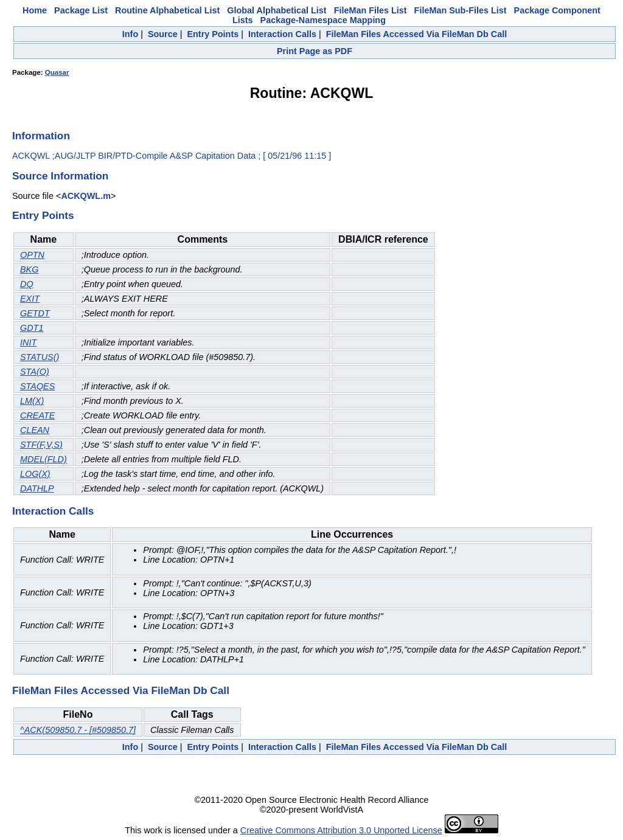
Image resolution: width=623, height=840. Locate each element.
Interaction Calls (282, 34)
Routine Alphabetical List (167, 10)
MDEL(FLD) (44, 459)
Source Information (60, 176)
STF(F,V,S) (41, 445)
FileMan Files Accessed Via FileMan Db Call (417, 34)
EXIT (30, 299)
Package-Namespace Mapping (323, 20)
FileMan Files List (371, 10)
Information (41, 136)
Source (163, 34)
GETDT (35, 313)
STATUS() (40, 357)
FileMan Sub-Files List (461, 10)
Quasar (57, 72)
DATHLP (37, 488)
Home (35, 10)
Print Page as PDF (315, 51)
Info (130, 34)
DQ (27, 284)
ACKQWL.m (86, 196)
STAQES (37, 386)
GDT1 (32, 328)
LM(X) (32, 401)
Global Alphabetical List (277, 10)
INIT (28, 342)
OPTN (32, 255)
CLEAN (35, 430)
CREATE (37, 415)
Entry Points (213, 34)
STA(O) (35, 372)
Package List (81, 10)
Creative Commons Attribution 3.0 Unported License (341, 830)
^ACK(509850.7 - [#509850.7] (78, 730)
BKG (29, 269)
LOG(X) (35, 474)
